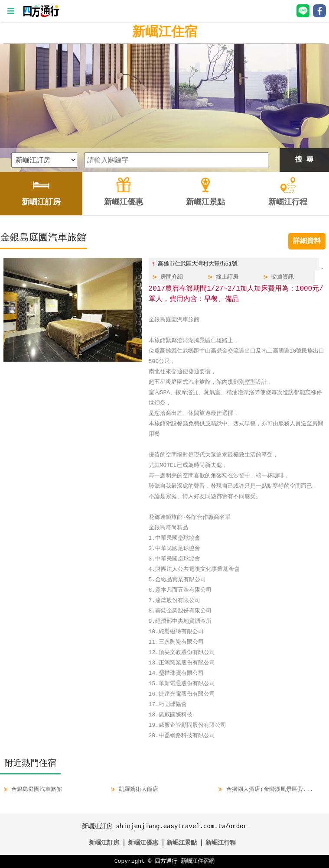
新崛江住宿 (165, 32)
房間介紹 (172, 277)
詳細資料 (307, 241)
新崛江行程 (221, 843)
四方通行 (166, 862)
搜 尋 (304, 160)
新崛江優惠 (143, 843)
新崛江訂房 (104, 843)
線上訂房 (227, 277)
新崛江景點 (182, 843)
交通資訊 (283, 277)
